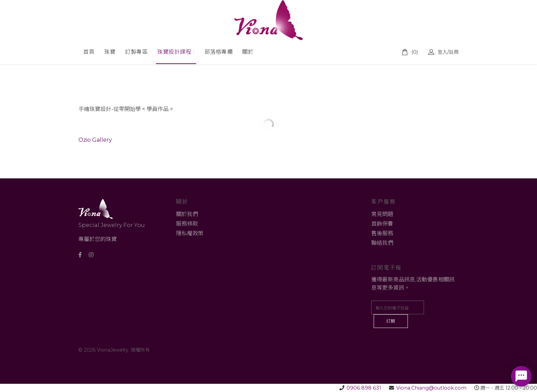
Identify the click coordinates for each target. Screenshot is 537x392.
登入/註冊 (443, 52)
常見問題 (382, 214)
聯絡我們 (382, 243)
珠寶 (110, 52)
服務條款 (187, 224)
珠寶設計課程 (174, 52)
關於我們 (187, 214)
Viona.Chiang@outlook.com (431, 388)
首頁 (89, 52)
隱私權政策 (190, 233)
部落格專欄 (219, 52)
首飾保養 (382, 224)
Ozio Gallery (95, 140)
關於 (248, 52)
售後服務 (382, 233)
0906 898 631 (364, 388)
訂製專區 (136, 52)
